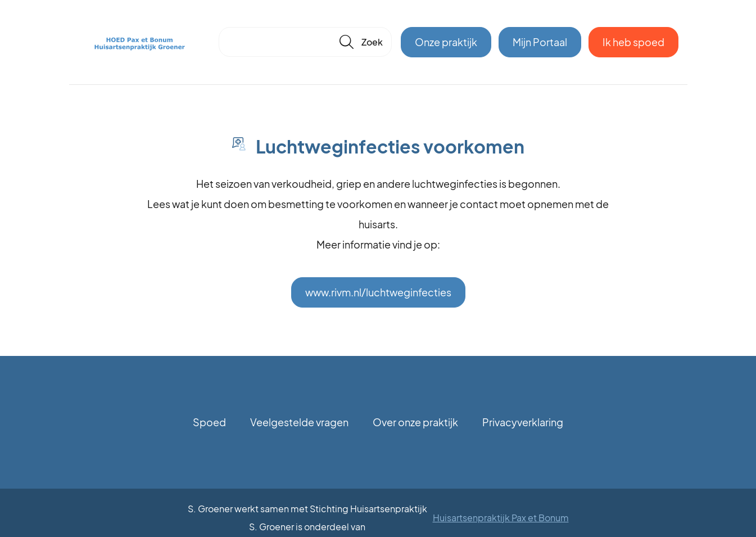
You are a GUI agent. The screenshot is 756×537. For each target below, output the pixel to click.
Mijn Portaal (540, 42)
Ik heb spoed (633, 42)
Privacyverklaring (523, 422)
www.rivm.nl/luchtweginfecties (378, 292)
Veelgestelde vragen (299, 422)
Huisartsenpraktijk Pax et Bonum (501, 518)
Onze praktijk (446, 42)
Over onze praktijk (415, 422)
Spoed (209, 422)
